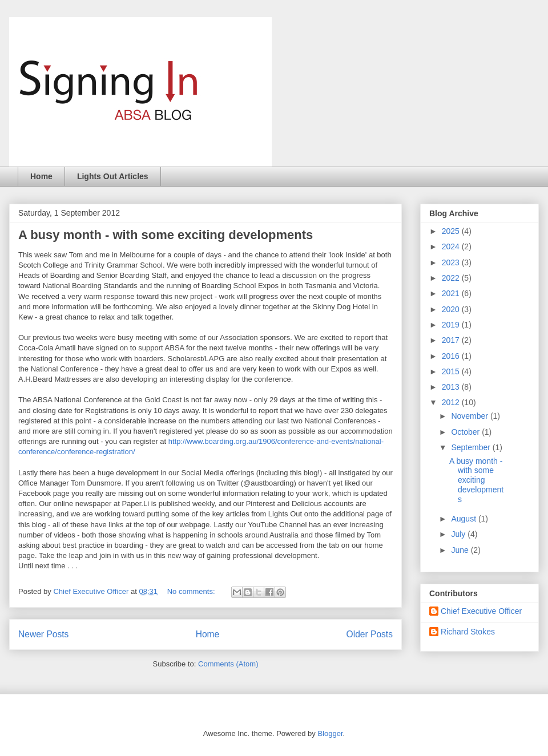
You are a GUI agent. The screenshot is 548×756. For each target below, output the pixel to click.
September (472, 447)
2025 (452, 231)
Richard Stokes (468, 632)
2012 (452, 402)
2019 (452, 325)
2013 (452, 387)
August (464, 519)
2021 (452, 293)
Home (41, 176)
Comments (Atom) (228, 664)
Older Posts (370, 634)
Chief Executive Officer (481, 611)
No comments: (192, 591)
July (459, 534)
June (461, 550)
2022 (452, 278)
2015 (452, 371)
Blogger (330, 733)
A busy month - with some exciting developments (166, 235)
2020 (452, 309)
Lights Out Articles (113, 176)
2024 (452, 246)
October (466, 432)
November (470, 416)
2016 (452, 356)
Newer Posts (43, 634)
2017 (452, 340)
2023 (452, 262)
